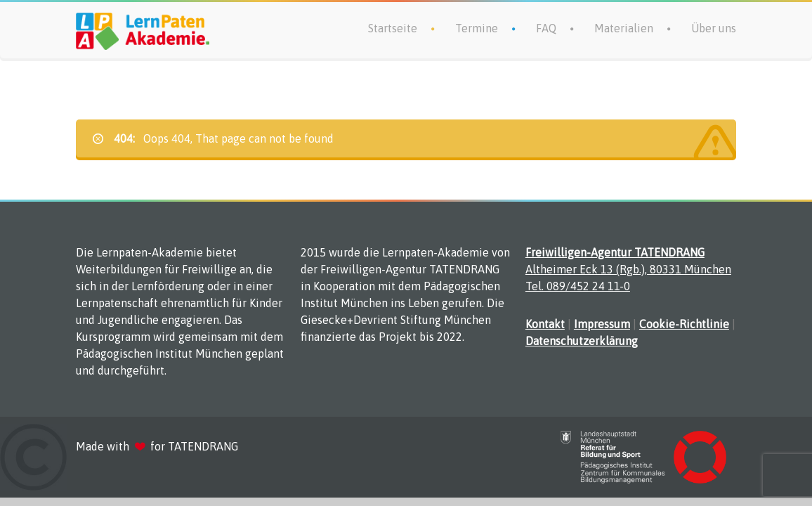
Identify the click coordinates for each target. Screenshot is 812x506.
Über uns (714, 28)
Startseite (393, 28)
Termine (477, 28)
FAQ (546, 28)
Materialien (624, 28)
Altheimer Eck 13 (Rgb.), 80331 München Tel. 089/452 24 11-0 (628, 269)
